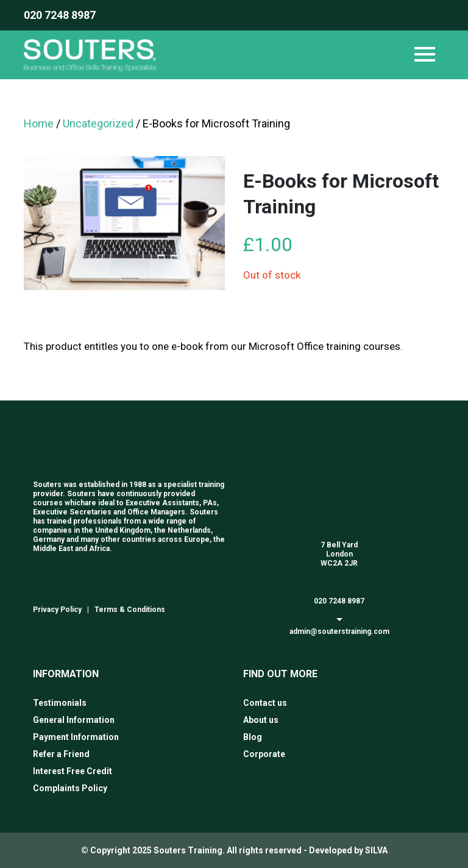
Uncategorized (98, 123)
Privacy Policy (57, 610)
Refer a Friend (61, 754)
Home (39, 123)
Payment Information (76, 737)
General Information (74, 720)
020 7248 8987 (60, 15)
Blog (253, 737)
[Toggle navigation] (425, 55)
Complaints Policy (70, 788)
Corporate (264, 754)
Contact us (265, 703)
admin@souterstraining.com (339, 631)
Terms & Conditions (130, 610)
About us (261, 720)
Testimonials (60, 703)
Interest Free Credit (73, 771)
